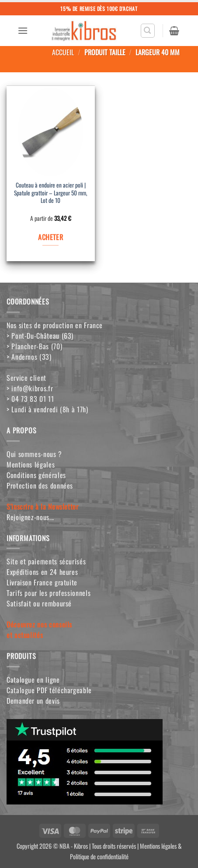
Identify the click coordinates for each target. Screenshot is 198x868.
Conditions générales (36, 475)
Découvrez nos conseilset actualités (39, 630)
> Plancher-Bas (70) (34, 346)
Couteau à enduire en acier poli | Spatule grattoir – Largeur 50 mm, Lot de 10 (51, 193)
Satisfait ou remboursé (39, 603)
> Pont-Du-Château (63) (40, 336)
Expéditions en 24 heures (42, 572)
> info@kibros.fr (30, 388)
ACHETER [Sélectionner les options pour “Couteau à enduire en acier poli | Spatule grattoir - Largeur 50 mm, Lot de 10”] (50, 237)
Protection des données (40, 485)
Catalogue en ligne (33, 680)
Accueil (63, 52)
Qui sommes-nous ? (34, 454)
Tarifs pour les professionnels (49, 593)
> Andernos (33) (29, 357)
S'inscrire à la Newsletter (43, 507)
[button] (23, 30)
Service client (26, 378)
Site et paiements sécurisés (46, 561)
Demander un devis (33, 701)
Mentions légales (31, 464)
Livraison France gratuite (42, 582)
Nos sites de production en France (55, 325)
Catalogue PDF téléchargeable (49, 690)
